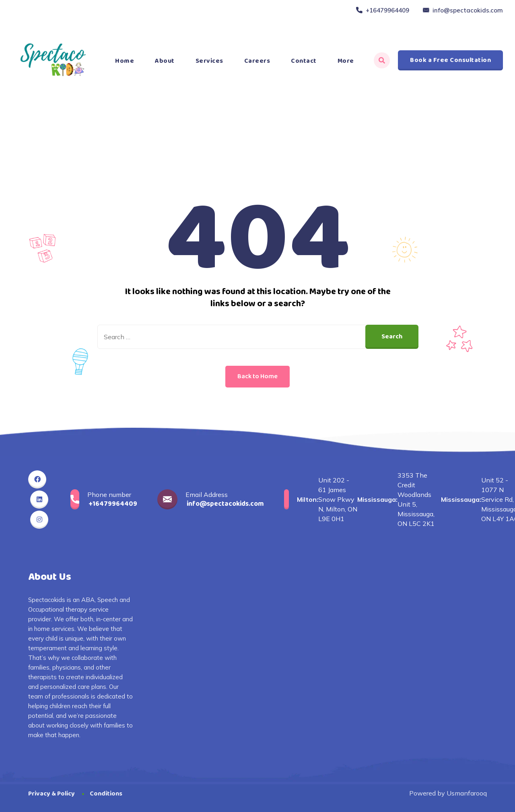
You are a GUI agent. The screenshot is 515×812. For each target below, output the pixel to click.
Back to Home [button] (257, 376)
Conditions (106, 794)
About (165, 61)
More (346, 61)
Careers (257, 61)
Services (209, 61)
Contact (304, 61)
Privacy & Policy (51, 794)
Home (125, 61)
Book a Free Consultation (450, 60)
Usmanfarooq (467, 793)
